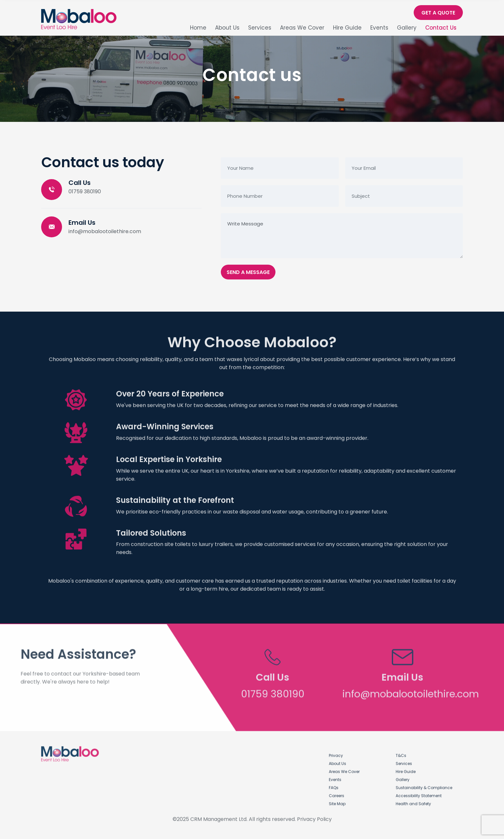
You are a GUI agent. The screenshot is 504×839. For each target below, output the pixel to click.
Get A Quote (438, 13)
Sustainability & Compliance (424, 784)
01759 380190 (85, 192)
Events (379, 28)
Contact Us (441, 28)
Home (198, 28)
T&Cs (401, 752)
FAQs (334, 784)
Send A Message (248, 272)
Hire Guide (347, 28)
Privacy (336, 752)
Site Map (337, 800)
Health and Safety (413, 800)
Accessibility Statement (419, 792)
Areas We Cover (302, 28)
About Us (227, 28)
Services (260, 28)
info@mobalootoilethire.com (105, 232)
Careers (337, 792)
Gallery (407, 28)
